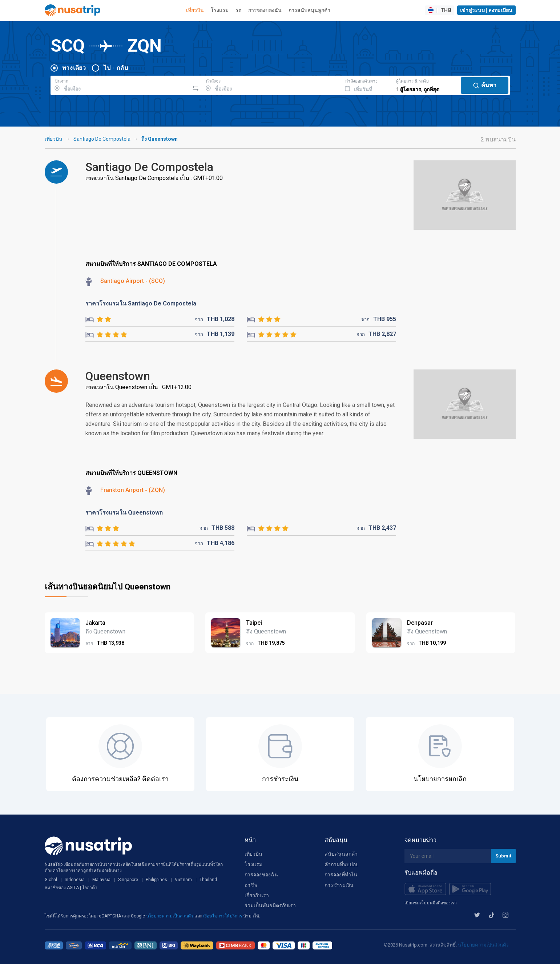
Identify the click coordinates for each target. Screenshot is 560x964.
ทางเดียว (74, 68)
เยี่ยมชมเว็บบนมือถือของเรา (431, 903)
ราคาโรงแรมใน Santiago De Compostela (141, 303)
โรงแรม (220, 10)
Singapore (128, 880)
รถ (238, 10)
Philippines (156, 880)
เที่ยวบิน (195, 10)
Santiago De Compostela (102, 139)
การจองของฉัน (265, 10)
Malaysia (101, 880)
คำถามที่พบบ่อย (342, 864)
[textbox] (120, 84)
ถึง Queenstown (160, 139)
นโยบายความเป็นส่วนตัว (170, 916)
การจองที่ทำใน (341, 875)
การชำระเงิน (339, 885)
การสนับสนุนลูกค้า (309, 10)
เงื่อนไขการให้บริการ (223, 916)
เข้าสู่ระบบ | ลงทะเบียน (486, 10)
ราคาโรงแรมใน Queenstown (124, 513)
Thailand (208, 880)
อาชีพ (251, 885)
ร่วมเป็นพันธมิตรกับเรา (270, 905)
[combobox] (120, 84)
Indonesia (75, 880)
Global (51, 880)
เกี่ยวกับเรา (257, 895)
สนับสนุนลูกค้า (341, 854)
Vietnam (183, 880)
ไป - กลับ (116, 68)
